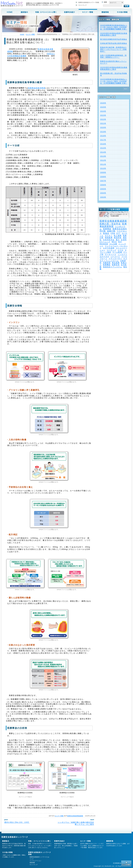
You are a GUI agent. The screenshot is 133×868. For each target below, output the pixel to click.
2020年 (103, 127)
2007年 (103, 181)
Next (126, 89)
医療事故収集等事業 (37, 88)
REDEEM (104, 244)
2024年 (103, 111)
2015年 (103, 148)
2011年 (103, 164)
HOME (22, 34)
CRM (113, 233)
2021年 (103, 123)
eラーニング (105, 242)
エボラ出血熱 (109, 248)
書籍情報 (110, 841)
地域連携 (109, 238)
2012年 (103, 160)
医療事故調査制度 (113, 225)
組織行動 (111, 231)
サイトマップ (34, 865)
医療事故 (107, 229)
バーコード (115, 256)
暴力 (118, 240)
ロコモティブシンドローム (113, 259)
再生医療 (116, 263)
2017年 (103, 140)
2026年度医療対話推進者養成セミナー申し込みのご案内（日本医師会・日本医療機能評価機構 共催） (114, 27)
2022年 (103, 119)
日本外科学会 (109, 240)
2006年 (103, 185)
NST (120, 242)
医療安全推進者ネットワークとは (39, 857)
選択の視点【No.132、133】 (17, 822)
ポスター (109, 236)
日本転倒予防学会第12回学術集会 (114, 43)
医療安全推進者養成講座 (75, 816)
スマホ (121, 250)
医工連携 (118, 236)
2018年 (103, 136)
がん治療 (113, 244)
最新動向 (6, 841)
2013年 (103, 156)
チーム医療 (117, 252)
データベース (111, 254)
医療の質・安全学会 (110, 224)
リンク (32, 859)
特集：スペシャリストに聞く (40, 841)
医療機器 (107, 265)
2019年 (103, 132)
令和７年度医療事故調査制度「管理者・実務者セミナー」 (113, 56)
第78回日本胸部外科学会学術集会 (114, 39)
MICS (114, 242)
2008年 (103, 177)
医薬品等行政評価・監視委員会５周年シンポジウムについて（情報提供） (113, 49)
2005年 (103, 189)
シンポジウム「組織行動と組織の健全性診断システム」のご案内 (76, 823)
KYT (118, 233)
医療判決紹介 (59, 841)
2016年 (103, 144)
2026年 (103, 103)
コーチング (111, 250)
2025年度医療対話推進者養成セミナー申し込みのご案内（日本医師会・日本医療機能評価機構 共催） (114, 81)
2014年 (103, 152)
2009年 (103, 172)
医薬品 (106, 233)
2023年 (103, 115)
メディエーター (115, 258)
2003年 (103, 197)
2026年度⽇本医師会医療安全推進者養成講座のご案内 (114, 34)
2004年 (103, 193)
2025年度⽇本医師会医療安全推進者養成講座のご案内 (114, 68)
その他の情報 (7, 852)
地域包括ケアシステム (112, 267)
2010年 (103, 168)
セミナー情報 (59, 816)
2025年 (103, 107)
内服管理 (107, 263)
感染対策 (118, 238)
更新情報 (32, 863)
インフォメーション (35, 861)
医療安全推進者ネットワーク (15, 837)
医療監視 (116, 265)
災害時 (124, 240)
